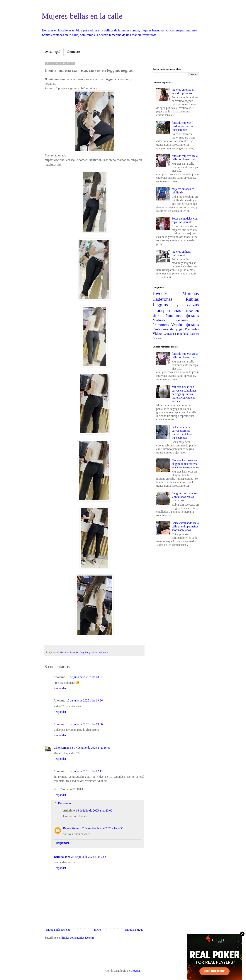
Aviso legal (53, 52)
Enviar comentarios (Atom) (78, 938)
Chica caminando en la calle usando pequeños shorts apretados (185, 526)
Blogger (135, 971)
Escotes (194, 334)
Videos (158, 334)
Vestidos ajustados (185, 325)
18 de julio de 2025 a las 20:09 (94, 811)
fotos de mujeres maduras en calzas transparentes (182, 126)
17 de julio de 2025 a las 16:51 (92, 748)
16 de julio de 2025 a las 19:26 (85, 700)
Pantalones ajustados (182, 316)
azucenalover (62, 857)
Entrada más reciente (58, 930)
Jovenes (74, 652)
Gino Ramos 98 (63, 748)
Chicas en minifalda (176, 334)
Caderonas (63, 652)
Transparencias (167, 310)
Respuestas (65, 803)
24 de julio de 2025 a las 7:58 (89, 857)
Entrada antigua (134, 930)
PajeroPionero (72, 828)
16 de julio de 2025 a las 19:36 (85, 724)
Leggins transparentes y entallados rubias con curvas (185, 497)
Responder (60, 688)
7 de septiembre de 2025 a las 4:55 (103, 828)
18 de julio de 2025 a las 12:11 (84, 771)
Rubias (192, 299)
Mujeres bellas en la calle (82, 16)
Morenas (103, 652)
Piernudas (192, 329)
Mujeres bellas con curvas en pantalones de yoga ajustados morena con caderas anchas (184, 394)
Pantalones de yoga (168, 329)
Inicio (97, 930)
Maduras (159, 320)
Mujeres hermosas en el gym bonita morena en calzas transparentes (185, 464)
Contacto (73, 52)
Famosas (157, 338)
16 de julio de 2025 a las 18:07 (85, 677)
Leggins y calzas (89, 652)
